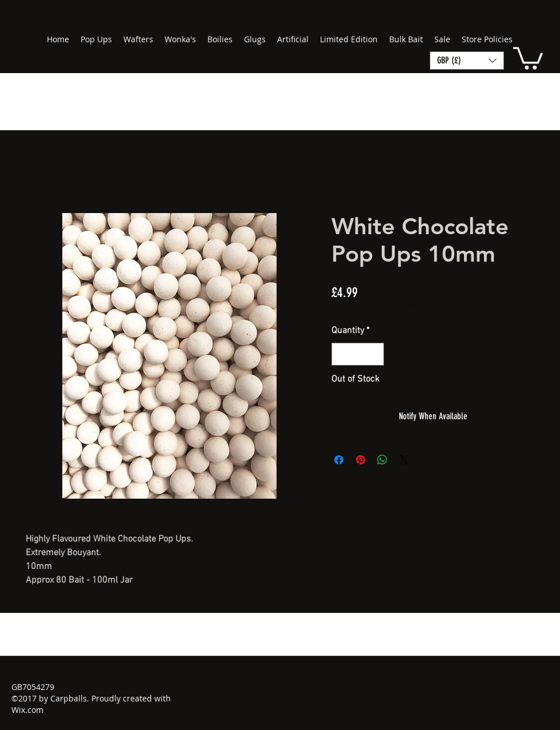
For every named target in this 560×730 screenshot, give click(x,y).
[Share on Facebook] (339, 460)
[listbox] (467, 61)
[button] (528, 57)
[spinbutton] (358, 354)
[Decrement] (341, 354)
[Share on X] (404, 460)
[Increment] (374, 354)
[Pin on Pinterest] (361, 460)
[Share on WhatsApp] (382, 460)
